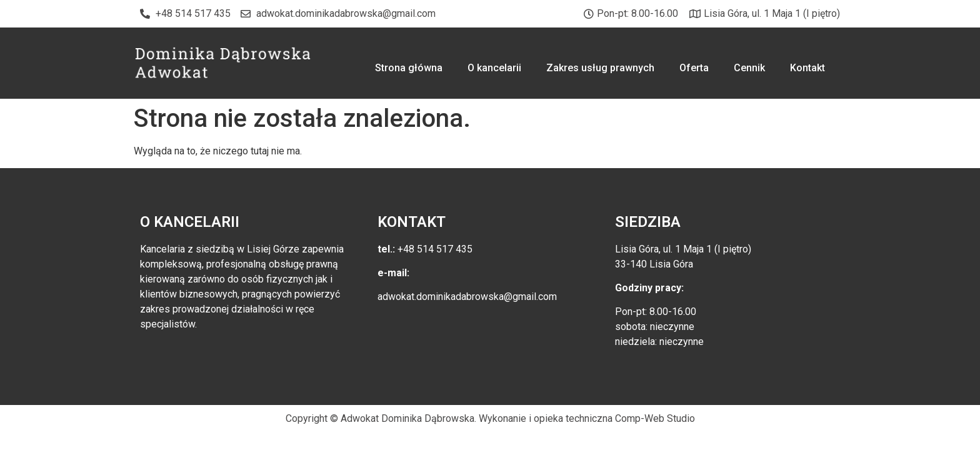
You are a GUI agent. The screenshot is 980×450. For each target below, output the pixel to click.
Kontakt (807, 68)
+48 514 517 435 (434, 249)
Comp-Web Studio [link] (655, 418)
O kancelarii (494, 68)
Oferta (694, 68)
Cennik (749, 68)
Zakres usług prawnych (600, 68)
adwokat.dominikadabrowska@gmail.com (467, 297)
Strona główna (409, 68)
